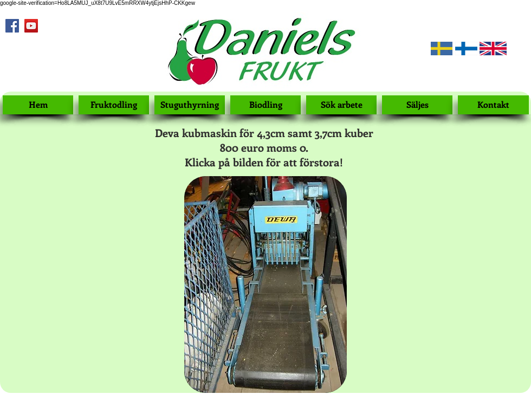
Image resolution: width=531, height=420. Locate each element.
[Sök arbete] (341, 105)
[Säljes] (417, 105)
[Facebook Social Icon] (12, 26)
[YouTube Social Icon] (31, 26)
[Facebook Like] (19, 49)
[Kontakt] (493, 105)
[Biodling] (265, 105)
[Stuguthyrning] (190, 105)
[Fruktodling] (114, 105)
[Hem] (38, 105)
